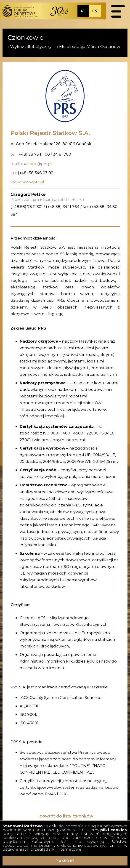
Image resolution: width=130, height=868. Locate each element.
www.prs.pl (33, 182)
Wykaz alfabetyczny (31, 47)
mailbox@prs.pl (36, 164)
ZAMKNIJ (65, 861)
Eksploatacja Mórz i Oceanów (90, 47)
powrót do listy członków (66, 816)
